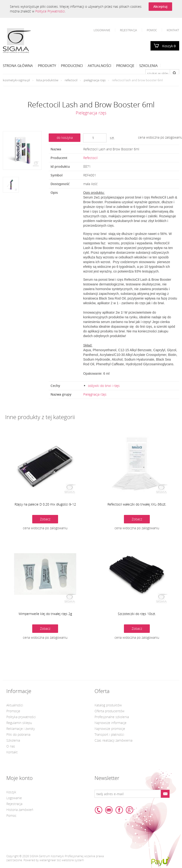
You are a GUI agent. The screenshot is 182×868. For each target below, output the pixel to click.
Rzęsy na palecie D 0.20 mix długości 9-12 (45, 504)
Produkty (47, 66)
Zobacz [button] (45, 519)
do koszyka (65, 138)
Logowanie (102, 30)
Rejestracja (129, 30)
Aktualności (99, 66)
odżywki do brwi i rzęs (104, 386)
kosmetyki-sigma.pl (16, 80)
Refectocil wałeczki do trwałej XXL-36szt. (137, 504)
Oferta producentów (109, 711)
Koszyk (169, 46)
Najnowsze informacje (111, 723)
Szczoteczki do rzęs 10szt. (137, 614)
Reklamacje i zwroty (21, 729)
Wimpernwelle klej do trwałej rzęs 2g (45, 614)
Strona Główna (18, 66)
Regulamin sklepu (19, 723)
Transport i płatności (109, 734)
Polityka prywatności (21, 717)
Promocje (125, 66)
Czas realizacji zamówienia (113, 740)
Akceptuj (160, 6)
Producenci (72, 66)
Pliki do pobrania (18, 734)
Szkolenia (148, 66)
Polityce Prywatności (50, 11)
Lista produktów (47, 80)
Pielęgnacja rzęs (95, 80)
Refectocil (71, 80)
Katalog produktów (108, 705)
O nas (11, 746)
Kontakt (173, 30)
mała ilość (90, 184)
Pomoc (152, 30)
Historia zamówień (20, 810)
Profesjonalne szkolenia (112, 717)
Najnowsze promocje (110, 729)
